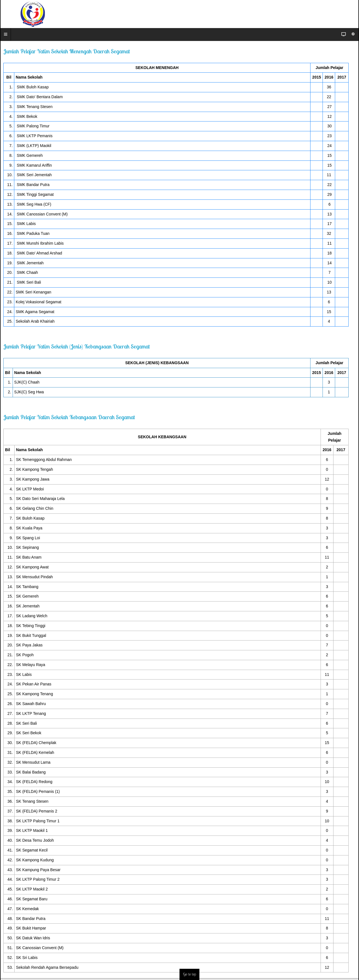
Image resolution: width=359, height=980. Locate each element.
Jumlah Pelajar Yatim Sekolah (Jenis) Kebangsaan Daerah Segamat (77, 346)
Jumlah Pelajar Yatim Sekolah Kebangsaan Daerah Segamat (69, 417)
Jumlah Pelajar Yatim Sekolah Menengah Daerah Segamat (67, 51)
